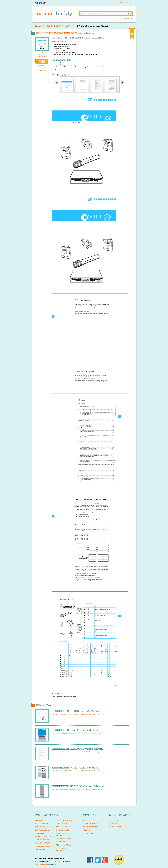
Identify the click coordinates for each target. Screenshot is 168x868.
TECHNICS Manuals (64, 845)
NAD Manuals (41, 849)
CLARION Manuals (42, 830)
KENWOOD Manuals (43, 836)
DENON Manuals (42, 833)
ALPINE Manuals (42, 824)
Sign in (131, 2)
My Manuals (114, 824)
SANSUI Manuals (63, 830)
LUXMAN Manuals (42, 840)
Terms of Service (90, 827)
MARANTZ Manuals (43, 843)
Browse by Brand (128, 19)
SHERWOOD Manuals (64, 839)
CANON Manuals (42, 827)
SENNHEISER (54, 26)
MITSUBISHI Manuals (43, 846)
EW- (68, 26)
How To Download (91, 824)
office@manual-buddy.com (42, 865)
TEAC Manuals (62, 842)
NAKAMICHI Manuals (64, 821)
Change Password (117, 827)
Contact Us (88, 833)
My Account (114, 821)
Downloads (123, 2)
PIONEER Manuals (63, 827)
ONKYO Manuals (62, 824)
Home (38, 26)
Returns (87, 830)
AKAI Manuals (41, 821)
